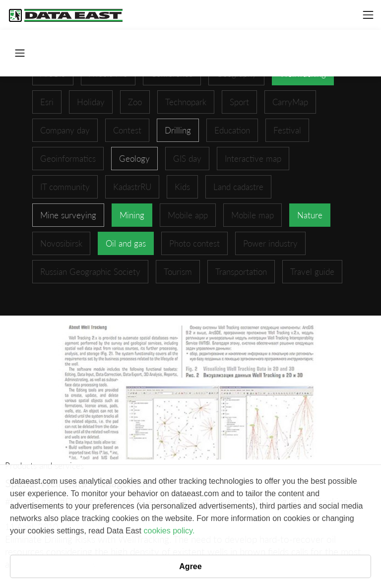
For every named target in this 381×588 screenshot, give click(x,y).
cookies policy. (169, 531)
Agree (190, 566)
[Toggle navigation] (368, 15)
